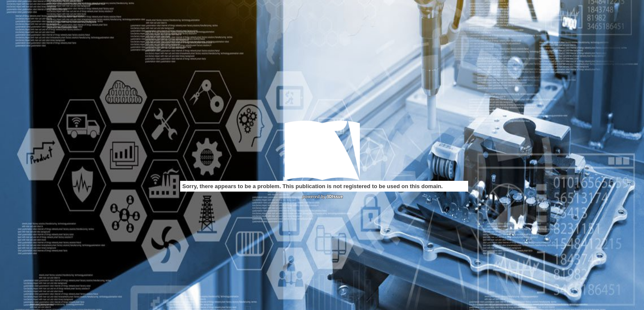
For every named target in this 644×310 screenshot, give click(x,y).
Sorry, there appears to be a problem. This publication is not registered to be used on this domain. (313, 186)
